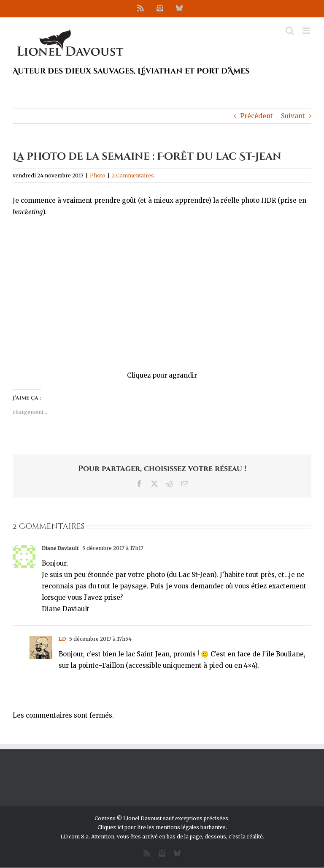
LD (62, 639)
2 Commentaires (133, 176)
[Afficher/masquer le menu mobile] (307, 31)
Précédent (256, 116)
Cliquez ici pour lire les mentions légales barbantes (162, 827)
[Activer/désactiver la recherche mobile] (290, 31)
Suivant (293, 116)
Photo (98, 176)
